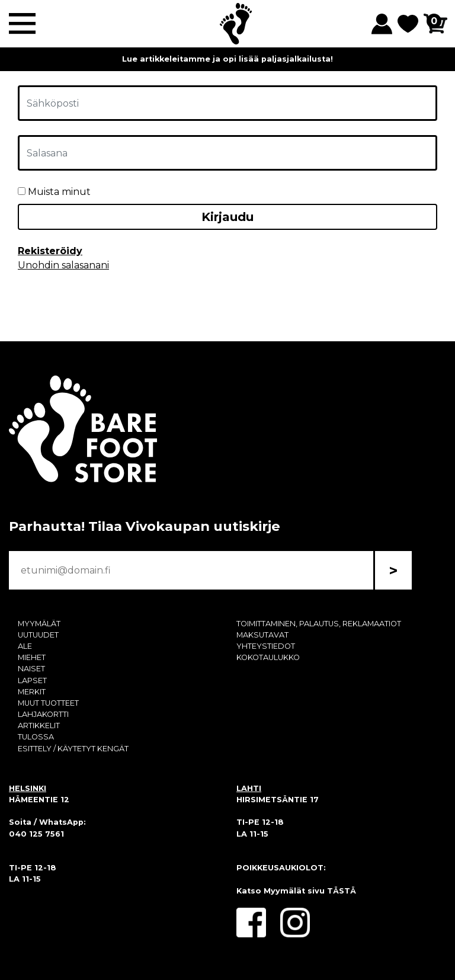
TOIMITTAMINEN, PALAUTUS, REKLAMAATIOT (319, 624)
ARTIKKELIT (39, 726)
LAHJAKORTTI (43, 714)
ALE (25, 646)
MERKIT (32, 692)
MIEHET (32, 657)
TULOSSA (36, 737)
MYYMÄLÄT (39, 624)
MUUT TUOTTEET (48, 703)
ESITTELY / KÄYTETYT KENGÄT (73, 749)
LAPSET (32, 680)
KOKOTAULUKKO (268, 657)
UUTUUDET (38, 635)
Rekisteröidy (50, 251)
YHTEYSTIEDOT (266, 646)
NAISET (31, 669)
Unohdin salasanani (63, 265)
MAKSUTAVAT (262, 635)
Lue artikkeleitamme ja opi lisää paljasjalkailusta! (227, 59)
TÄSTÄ (342, 891)
